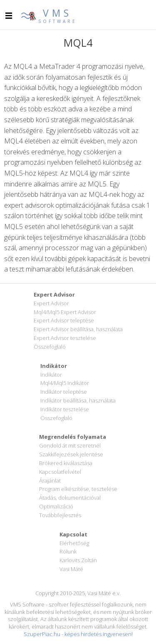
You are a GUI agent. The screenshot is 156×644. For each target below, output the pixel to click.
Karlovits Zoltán (78, 560)
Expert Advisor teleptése (64, 320)
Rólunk (68, 551)
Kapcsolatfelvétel (60, 472)
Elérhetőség (74, 543)
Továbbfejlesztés (60, 515)
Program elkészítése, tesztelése (78, 489)
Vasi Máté (71, 569)
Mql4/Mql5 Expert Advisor (65, 312)
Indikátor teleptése (64, 392)
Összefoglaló (50, 347)
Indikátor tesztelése (65, 409)
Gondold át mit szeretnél (70, 445)
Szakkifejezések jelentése (71, 454)
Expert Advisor (51, 303)
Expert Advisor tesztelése (65, 338)
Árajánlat (50, 480)
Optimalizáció (56, 506)
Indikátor (51, 375)
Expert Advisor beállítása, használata (78, 329)
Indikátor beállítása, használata (78, 400)
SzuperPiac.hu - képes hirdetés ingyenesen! (78, 634)
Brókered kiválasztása (66, 463)
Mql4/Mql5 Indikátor (65, 383)
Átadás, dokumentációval (70, 498)
